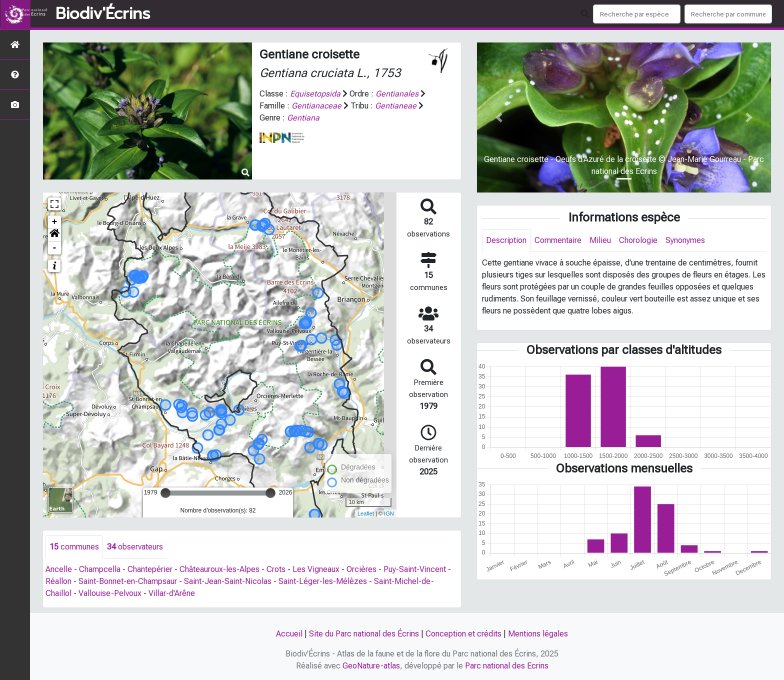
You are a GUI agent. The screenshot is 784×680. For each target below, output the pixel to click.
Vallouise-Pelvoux (110, 593)
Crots (276, 569)
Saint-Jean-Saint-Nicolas (228, 581)
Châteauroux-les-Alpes (219, 569)
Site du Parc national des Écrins (364, 634)
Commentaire (558, 240)
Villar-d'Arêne (172, 593)
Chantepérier (150, 569)
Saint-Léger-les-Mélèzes (323, 581)
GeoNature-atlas (371, 666)
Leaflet (366, 513)
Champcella (100, 569)
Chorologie (638, 240)
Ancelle (59, 569)
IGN (389, 513)
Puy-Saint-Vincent (415, 569)
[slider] (165, 493)
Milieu (600, 240)
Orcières (361, 569)
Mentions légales (538, 634)
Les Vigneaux (316, 569)
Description (506, 240)
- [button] (55, 248)
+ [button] (55, 222)
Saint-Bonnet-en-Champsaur (128, 581)
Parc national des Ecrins (507, 666)
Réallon (58, 581)
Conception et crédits (463, 634)
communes (74, 547)
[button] (54, 235)
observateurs (135, 547)
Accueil (289, 634)
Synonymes (685, 240)
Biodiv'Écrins (103, 14)
